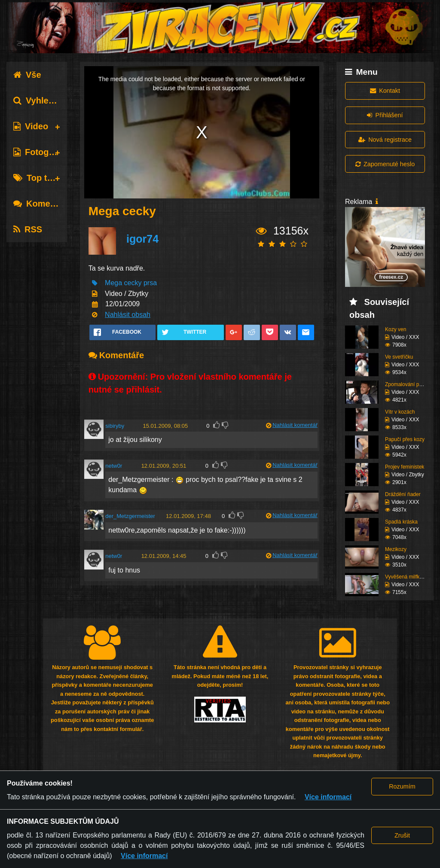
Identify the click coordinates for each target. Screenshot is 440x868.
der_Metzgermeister (130, 516)
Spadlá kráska (401, 522)
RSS (28, 229)
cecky (133, 283)
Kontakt (385, 91)
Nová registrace (385, 140)
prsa (150, 283)
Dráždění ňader (403, 494)
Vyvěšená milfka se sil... (412, 577)
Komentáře (42, 204)
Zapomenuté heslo (385, 164)
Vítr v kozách (400, 412)
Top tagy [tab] (38, 178)
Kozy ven (396, 329)
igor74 (142, 239)
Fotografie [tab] (40, 152)
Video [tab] (31, 126)
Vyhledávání (44, 101)
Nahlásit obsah (128, 315)
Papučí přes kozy (405, 439)
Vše (27, 75)
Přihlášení (385, 115)
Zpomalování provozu (410, 384)
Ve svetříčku (399, 357)
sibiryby (115, 426)
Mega (113, 283)
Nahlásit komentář (295, 425)
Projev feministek (405, 467)
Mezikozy (396, 549)
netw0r (114, 466)
